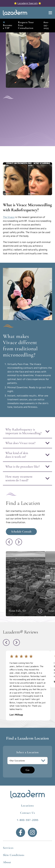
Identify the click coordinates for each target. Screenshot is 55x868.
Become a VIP (8, 27)
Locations (27, 806)
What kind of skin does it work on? (17, 455)
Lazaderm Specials (28, 3)
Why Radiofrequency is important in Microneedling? (23, 431)
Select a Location (27, 752)
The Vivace (9, 217)
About (7, 862)
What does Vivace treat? (20, 443)
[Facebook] (21, 832)
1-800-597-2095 (28, 820)
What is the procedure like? (23, 467)
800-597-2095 (46, 25)
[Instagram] (32, 832)
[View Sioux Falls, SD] (40, 611)
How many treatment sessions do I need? (19, 478)
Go (27, 770)
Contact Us (28, 813)
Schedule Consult (21, 532)
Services (8, 848)
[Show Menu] (50, 13)
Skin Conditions (14, 855)
